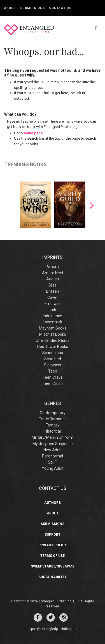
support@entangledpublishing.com (53, 629)
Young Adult (53, 468)
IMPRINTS (53, 257)
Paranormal (53, 456)
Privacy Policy (53, 545)
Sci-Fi (53, 462)
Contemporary (53, 413)
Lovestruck (53, 322)
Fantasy (53, 425)
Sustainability (53, 577)
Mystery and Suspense (53, 444)
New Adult (53, 450)
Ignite (53, 310)
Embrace (53, 304)
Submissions (33, 8)
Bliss (53, 285)
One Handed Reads (53, 340)
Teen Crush (53, 383)
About (10, 8)
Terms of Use (53, 556)
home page (33, 133)
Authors (53, 503)
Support (53, 535)
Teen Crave (53, 377)
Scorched (53, 359)
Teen (53, 371)
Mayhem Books (53, 328)
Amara (53, 267)
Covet (53, 297)
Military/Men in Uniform (53, 437)
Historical (53, 431)
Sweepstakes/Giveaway (53, 566)
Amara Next (53, 273)
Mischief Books (53, 334)
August (53, 279)
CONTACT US (53, 488)
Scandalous (53, 353)
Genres (53, 403)
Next (92, 205)
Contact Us (60, 8)
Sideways (53, 365)
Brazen (53, 291)
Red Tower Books (53, 347)
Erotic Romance (53, 419)
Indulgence (53, 316)
